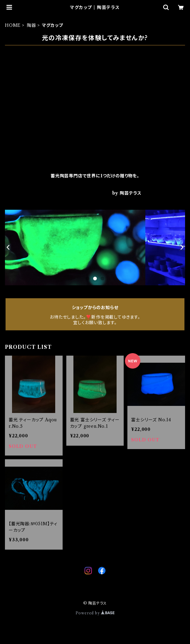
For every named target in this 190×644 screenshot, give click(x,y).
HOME (13, 25)
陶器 (31, 25)
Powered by (95, 613)
